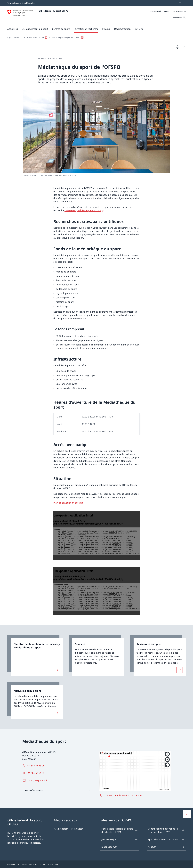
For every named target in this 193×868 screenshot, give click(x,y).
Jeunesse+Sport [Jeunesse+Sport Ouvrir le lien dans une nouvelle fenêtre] (120, 839)
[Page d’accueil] (155, 11)
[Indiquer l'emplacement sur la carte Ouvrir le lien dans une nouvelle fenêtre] (121, 795)
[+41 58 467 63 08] (34, 766)
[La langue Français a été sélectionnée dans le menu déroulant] (181, 3)
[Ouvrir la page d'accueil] (38, 15)
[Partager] (184, 47)
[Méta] (168, 11)
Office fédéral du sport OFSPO (54, 11)
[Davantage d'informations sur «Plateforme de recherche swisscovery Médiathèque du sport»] (57, 670)
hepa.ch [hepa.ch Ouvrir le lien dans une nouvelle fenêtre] (166, 847)
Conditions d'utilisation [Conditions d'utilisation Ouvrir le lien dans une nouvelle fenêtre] (17, 864)
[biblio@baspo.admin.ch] (37, 780)
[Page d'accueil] (13, 37)
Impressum (33, 864)
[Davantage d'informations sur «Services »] (118, 670)
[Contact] (167, 11)
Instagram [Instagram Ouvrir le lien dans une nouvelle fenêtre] (61, 829)
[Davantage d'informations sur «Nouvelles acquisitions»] (57, 713)
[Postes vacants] (180, 11)
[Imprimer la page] (177, 47)
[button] (13, 29)
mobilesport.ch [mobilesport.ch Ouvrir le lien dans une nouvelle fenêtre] (120, 847)
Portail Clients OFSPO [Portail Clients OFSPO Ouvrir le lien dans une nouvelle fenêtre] (49, 864)
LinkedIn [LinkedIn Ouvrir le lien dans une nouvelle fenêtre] (77, 829)
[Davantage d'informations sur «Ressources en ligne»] (180, 670)
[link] (35, 655)
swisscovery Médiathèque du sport (83, 210)
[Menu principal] (95, 29)
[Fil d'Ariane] (96, 37)
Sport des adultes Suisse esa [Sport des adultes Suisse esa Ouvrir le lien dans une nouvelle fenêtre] (166, 839)
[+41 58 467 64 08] (34, 773)
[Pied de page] (96, 864)
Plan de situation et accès (67, 503)
